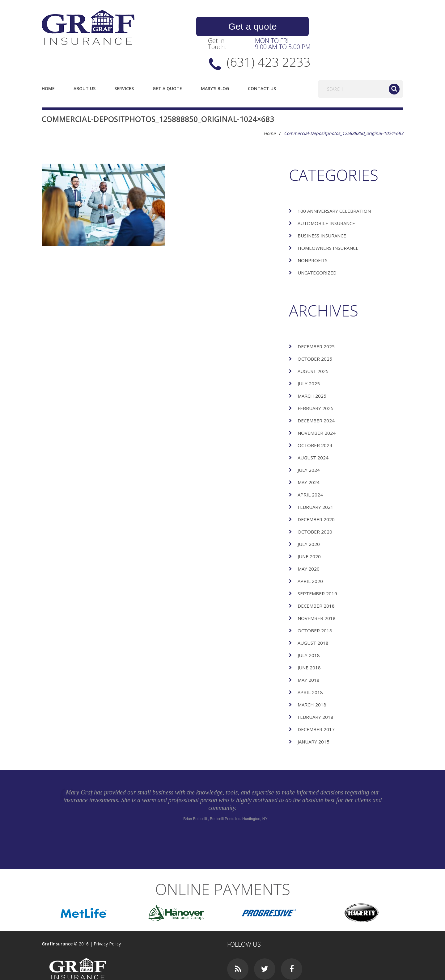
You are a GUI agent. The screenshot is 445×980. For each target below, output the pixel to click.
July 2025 (309, 358)
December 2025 (316, 320)
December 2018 (316, 580)
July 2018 (309, 629)
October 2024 (315, 419)
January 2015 (314, 716)
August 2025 (313, 345)
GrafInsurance (57, 918)
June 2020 (309, 530)
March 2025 (312, 370)
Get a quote (238, 27)
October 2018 (315, 605)
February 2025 (316, 382)
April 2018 (310, 666)
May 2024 (309, 456)
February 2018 (316, 691)
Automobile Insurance (326, 197)
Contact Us (262, 63)
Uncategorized (317, 247)
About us (85, 63)
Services (124, 63)
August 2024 (313, 432)
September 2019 (317, 567)
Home (48, 63)
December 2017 (316, 703)
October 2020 (315, 506)
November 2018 (317, 592)
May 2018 (309, 654)
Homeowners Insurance (328, 222)
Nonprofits (313, 234)
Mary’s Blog (215, 63)
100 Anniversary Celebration (334, 185)
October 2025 (315, 333)
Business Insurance (322, 210)
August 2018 (313, 617)
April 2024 (310, 469)
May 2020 (309, 543)
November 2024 (317, 407)
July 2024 (309, 444)
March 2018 (312, 679)
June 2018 (309, 642)
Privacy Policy (107, 918)
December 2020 (316, 493)
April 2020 (310, 555)
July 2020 (309, 518)
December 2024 (316, 395)
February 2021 (316, 481)
